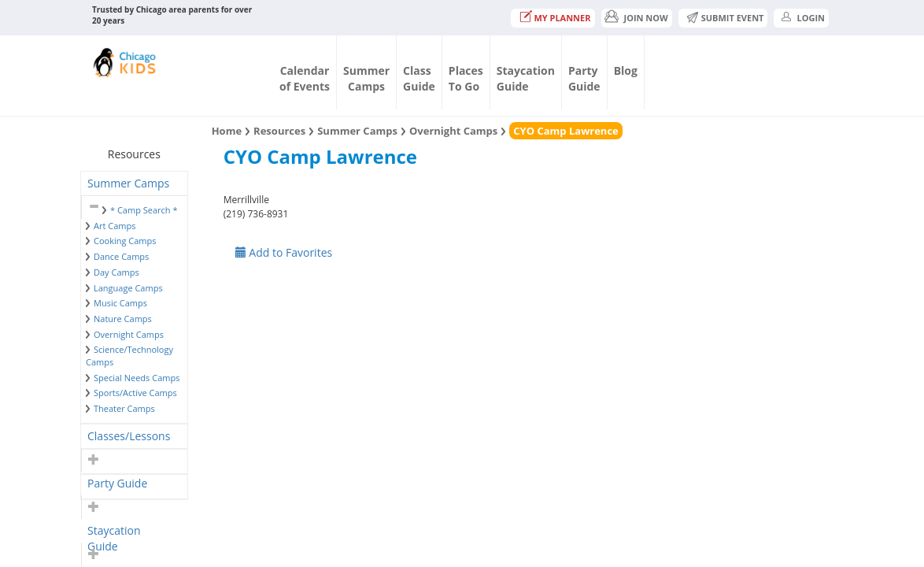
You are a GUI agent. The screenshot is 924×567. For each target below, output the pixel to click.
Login (811, 18)
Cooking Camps (125, 241)
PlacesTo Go (466, 78)
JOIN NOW (646, 18)
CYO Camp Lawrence (565, 131)
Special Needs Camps (137, 378)
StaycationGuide (526, 78)
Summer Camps (128, 183)
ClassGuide (419, 78)
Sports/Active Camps (135, 393)
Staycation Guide (114, 533)
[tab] (134, 183)
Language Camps (128, 288)
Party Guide (117, 483)
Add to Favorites (284, 252)
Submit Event (733, 18)
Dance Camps (121, 256)
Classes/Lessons (129, 436)
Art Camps (115, 226)
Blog (626, 70)
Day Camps (116, 272)
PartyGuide (584, 78)
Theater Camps (124, 408)
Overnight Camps (129, 334)
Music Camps (120, 303)
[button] (92, 207)
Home (227, 131)
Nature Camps (123, 319)
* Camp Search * (144, 210)
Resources (279, 131)
